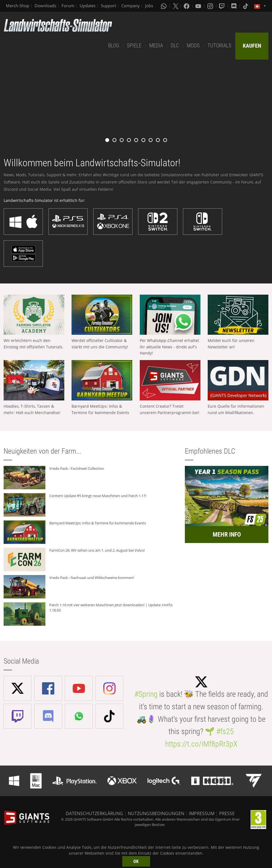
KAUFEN (252, 46)
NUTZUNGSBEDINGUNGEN (156, 813)
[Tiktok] (246, 6)
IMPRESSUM (202, 813)
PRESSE (227, 813)
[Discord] (234, 6)
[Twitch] (222, 6)
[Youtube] (199, 6)
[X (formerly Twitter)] (176, 6)
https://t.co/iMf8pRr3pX (201, 744)
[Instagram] (211, 6)
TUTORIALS (219, 46)
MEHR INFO (227, 535)
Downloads (45, 6)
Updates (88, 6)
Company (131, 6)
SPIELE (134, 46)
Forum (68, 6)
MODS (193, 46)
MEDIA (156, 46)
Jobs (149, 6)
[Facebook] (187, 6)
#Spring (146, 694)
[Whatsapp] (164, 6)
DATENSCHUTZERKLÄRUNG (94, 813)
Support (108, 6)
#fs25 (225, 731)
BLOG (114, 46)
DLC (175, 46)
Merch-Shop (18, 6)
